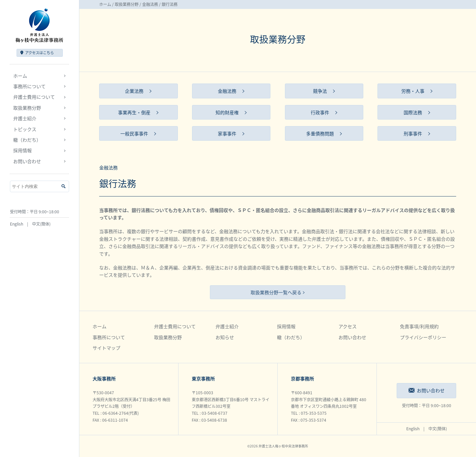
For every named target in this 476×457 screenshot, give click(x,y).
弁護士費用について (175, 326)
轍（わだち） (27, 140)
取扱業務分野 (127, 4)
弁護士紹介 (227, 326)
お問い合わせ (27, 161)
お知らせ (225, 337)
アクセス (40, 53)
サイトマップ (106, 348)
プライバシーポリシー (423, 337)
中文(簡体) (41, 224)
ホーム (20, 76)
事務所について (109, 337)
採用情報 (286, 326)
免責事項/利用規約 (419, 326)
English (17, 224)
